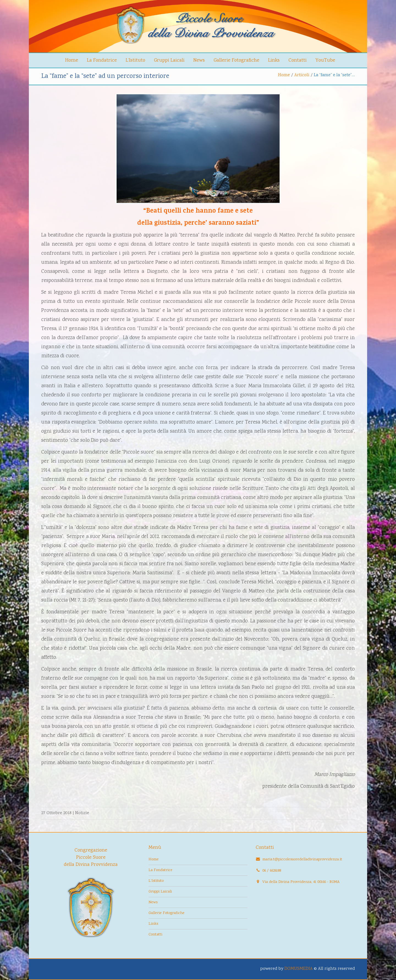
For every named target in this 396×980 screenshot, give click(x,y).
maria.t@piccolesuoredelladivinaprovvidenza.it (302, 860)
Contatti (298, 61)
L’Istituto (135, 61)
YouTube (325, 61)
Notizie (82, 813)
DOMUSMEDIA (299, 969)
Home (72, 61)
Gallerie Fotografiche (237, 61)
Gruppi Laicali (169, 61)
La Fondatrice (102, 61)
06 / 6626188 (272, 871)
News (199, 61)
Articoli (302, 75)
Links (274, 61)
